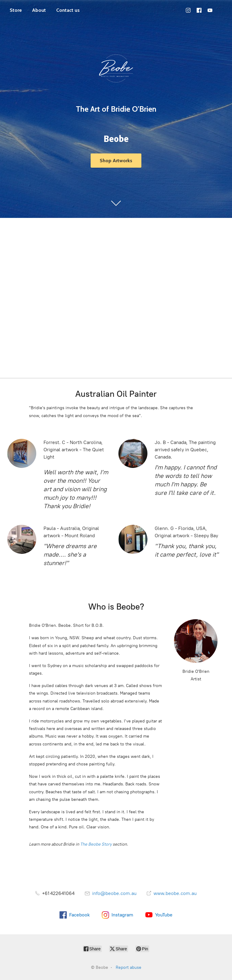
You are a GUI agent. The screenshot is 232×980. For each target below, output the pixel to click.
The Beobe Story (96, 844)
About (39, 10)
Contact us (68, 10)
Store (16, 10)
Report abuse (129, 967)
